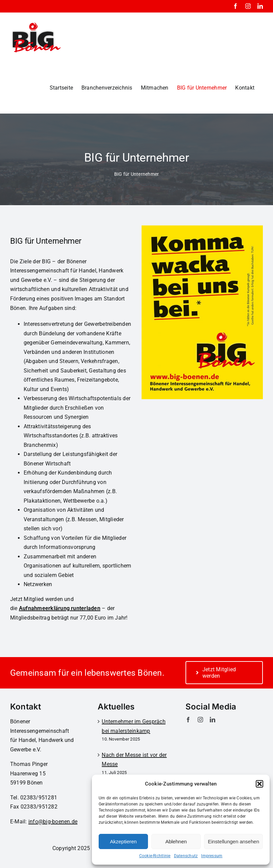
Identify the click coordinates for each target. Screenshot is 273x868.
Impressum (212, 856)
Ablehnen (176, 841)
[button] (259, 784)
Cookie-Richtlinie (155, 856)
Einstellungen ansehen (233, 841)
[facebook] (188, 720)
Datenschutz (186, 856)
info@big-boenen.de (53, 822)
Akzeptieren (123, 841)
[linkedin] (213, 720)
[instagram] (200, 720)
